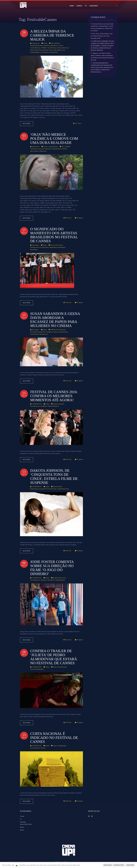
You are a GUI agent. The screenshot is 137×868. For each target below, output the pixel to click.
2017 (63, 147)
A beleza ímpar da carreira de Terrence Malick (52, 35)
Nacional (43, 748)
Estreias (64, 578)
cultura (61, 245)
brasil (57, 245)
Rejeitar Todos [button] (108, 865)
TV (86, 6)
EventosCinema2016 (59, 404)
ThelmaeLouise (44, 334)
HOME (72, 6)
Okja (32, 151)
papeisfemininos (64, 332)
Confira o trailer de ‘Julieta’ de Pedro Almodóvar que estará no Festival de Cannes (54, 657)
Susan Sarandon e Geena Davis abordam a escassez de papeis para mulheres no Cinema (55, 320)
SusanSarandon (34, 334)
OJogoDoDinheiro (60, 580)
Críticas (45, 147)
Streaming (23, 822)
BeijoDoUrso (54, 46)
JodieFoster (44, 580)
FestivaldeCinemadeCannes (38, 332)
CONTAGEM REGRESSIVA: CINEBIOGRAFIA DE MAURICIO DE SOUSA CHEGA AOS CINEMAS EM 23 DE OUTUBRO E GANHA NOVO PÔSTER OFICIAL (102, 68)
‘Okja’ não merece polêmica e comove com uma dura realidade (54, 139)
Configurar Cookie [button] (119, 865)
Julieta (32, 669)
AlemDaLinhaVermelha (37, 46)
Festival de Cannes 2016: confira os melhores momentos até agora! (54, 396)
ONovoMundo (58, 50)
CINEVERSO (94, 6)
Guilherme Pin (36, 43)
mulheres (56, 332)
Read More (27, 124)
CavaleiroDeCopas (35, 48)
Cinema (22, 816)
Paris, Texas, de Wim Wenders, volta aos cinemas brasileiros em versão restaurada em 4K (102, 36)
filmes (51, 50)
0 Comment (80, 218)
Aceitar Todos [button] (130, 865)
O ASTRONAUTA (37, 404)
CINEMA (79, 6)
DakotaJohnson (34, 489)
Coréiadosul (34, 149)
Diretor (32, 50)
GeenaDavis (49, 332)
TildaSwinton (43, 151)
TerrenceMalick (45, 52)
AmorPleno (47, 46)
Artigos (45, 43)
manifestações (61, 247)
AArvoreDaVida (55, 43)
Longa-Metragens (53, 147)
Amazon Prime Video (26, 824)
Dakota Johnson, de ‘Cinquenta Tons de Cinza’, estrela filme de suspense (54, 477)
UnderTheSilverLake (63, 489)
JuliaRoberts (44, 406)
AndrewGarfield (57, 487)
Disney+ (22, 827)
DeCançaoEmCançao (63, 48)
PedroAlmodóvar (39, 669)
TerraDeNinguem (35, 52)
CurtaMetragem (62, 746)
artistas (52, 245)
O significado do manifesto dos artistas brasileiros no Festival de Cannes (54, 235)
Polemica (36, 151)
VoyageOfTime (54, 52)
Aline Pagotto (35, 245)
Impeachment (53, 247)
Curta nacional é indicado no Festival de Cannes (54, 738)
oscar (64, 50)
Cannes (55, 746)
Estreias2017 (43, 489)
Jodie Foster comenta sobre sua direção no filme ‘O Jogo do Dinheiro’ (52, 568)
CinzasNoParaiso (52, 48)
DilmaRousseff (34, 247)
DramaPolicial (57, 578)
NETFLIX (64, 149)
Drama (37, 50)
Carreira (61, 46)
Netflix (22, 830)
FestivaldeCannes (44, 50)
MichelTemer (34, 250)
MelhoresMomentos (54, 406)
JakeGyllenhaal (56, 149)
